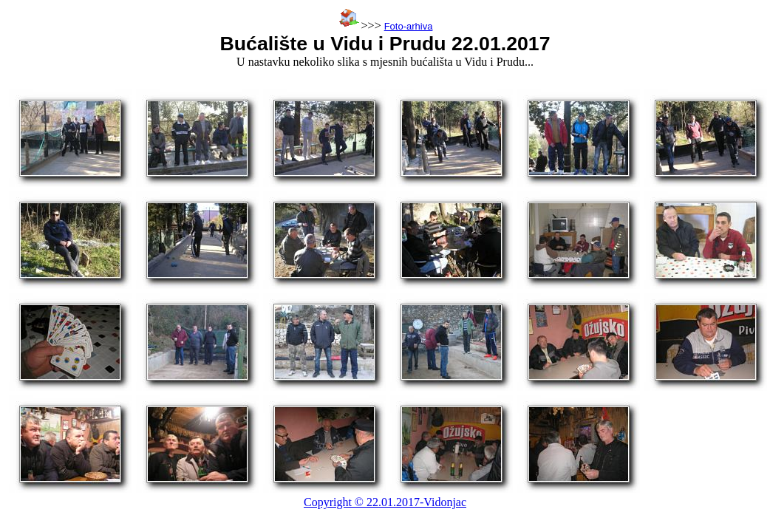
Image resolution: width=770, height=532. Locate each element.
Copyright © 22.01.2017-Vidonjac (385, 502)
